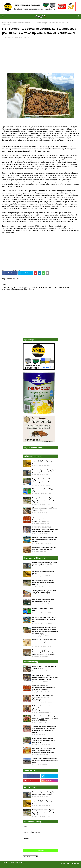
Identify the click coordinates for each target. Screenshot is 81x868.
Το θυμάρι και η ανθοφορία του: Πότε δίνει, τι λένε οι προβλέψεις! (44, 592)
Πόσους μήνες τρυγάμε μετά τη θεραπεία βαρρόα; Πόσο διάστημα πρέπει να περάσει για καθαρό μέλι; (44, 652)
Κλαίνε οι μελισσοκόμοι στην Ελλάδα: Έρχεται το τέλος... (44, 509)
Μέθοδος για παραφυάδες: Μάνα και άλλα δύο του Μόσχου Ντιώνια (44, 548)
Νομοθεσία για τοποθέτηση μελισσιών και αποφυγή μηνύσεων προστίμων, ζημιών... (45, 539)
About (69, 863)
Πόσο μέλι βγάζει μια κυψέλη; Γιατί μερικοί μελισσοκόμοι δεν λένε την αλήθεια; (43, 500)
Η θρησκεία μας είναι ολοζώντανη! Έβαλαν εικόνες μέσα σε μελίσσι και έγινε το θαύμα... (44, 481)
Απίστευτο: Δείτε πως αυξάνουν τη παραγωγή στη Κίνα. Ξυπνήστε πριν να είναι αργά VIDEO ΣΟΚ (45, 718)
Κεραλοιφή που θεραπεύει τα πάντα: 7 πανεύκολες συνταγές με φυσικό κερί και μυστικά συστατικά (45, 642)
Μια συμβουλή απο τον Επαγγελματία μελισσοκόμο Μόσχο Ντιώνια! (44, 471)
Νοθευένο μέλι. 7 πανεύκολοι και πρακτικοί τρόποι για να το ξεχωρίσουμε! (43, 698)
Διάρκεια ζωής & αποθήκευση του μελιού (43, 462)
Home (63, 863)
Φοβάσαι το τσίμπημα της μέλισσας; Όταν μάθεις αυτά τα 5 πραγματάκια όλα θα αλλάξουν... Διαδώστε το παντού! (44, 729)
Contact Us (76, 863)
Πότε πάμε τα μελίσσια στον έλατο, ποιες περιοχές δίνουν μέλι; (43, 601)
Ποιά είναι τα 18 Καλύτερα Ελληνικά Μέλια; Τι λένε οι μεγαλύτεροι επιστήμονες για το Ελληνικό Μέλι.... (44, 750)
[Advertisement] (40, 56)
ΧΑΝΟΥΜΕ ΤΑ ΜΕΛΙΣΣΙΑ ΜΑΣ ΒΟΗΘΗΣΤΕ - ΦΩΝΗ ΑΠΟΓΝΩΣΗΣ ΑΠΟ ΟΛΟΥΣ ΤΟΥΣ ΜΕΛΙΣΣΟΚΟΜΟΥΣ (45, 529)
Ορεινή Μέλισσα (9, 37)
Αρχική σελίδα (7, 23)
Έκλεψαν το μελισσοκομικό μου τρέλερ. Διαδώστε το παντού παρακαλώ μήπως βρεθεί (45, 761)
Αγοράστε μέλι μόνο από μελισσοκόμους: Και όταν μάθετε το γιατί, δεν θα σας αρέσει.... (44, 519)
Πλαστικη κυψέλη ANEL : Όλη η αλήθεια (43, 490)
